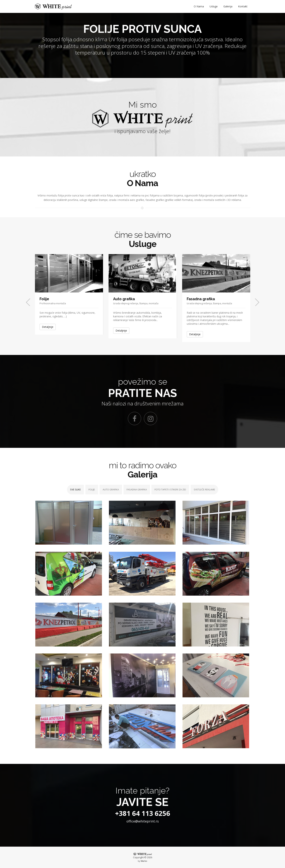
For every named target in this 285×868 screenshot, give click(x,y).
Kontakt (243, 4)
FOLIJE (92, 489)
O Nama (199, 4)
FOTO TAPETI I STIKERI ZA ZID (170, 489)
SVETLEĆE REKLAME (204, 489)
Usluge (214, 4)
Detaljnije (48, 327)
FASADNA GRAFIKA (137, 489)
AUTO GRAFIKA (111, 489)
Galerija (228, 4)
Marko (144, 861)
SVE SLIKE (75, 489)
